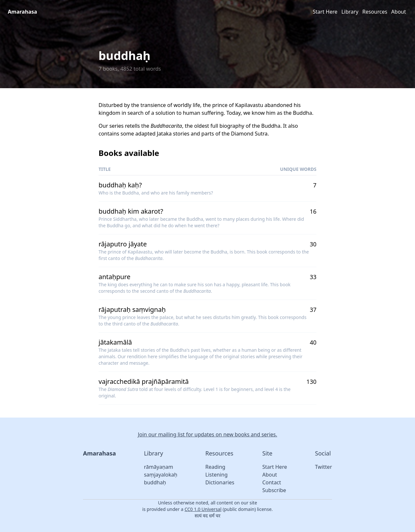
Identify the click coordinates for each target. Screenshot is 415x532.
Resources (375, 12)
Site (267, 453)
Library (350, 12)
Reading (215, 467)
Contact (272, 482)
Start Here (325, 12)
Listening (216, 475)
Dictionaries (220, 482)
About (399, 12)
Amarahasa (22, 12)
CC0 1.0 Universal (203, 509)
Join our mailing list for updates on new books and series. (207, 434)
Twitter (324, 467)
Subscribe (274, 490)
